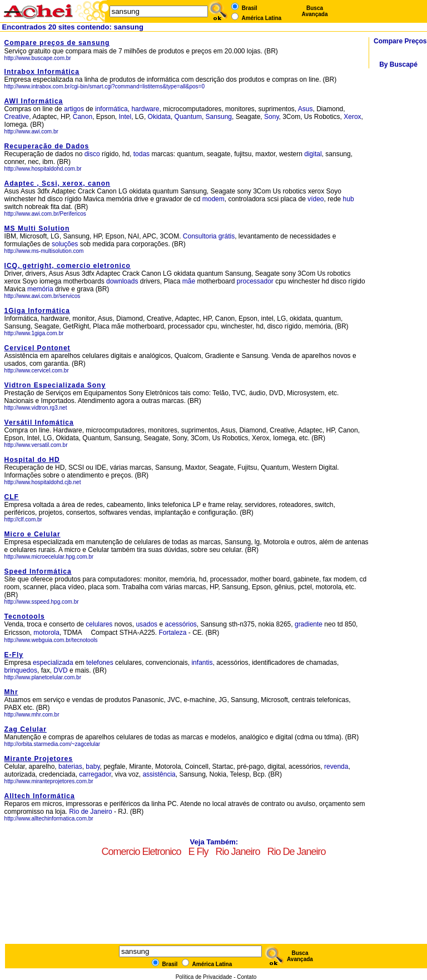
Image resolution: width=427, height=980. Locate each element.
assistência (159, 774)
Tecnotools (25, 616)
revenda (336, 767)
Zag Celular (26, 729)
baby (93, 767)
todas (141, 154)
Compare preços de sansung (57, 43)
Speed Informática (38, 571)
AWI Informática (34, 101)
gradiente (309, 624)
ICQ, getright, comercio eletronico (68, 266)
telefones (100, 663)
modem (213, 199)
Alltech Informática (40, 796)
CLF (12, 497)
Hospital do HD (32, 460)
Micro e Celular (33, 534)
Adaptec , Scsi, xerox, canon (58, 183)
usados (147, 624)
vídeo (316, 199)
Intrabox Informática (42, 72)
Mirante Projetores (39, 759)
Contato (247, 977)
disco (92, 154)
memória (40, 289)
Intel (125, 117)
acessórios (180, 624)
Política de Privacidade (204, 977)
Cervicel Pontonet (38, 348)
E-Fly (14, 655)
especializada (53, 663)
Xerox (352, 117)
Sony (271, 117)
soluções (65, 244)
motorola (46, 633)
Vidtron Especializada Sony (55, 385)
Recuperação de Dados (47, 146)
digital (313, 154)
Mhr (11, 692)
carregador (95, 774)
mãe (189, 281)
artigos (74, 109)
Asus (306, 109)
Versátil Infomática (39, 422)
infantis (202, 663)
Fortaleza (172, 633)
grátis (227, 236)
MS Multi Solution (37, 228)
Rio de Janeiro (91, 812)
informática (111, 109)
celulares (99, 624)
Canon (83, 117)
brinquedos (21, 670)
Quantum (188, 117)
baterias (70, 767)
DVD (60, 670)
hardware (145, 109)
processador (255, 281)
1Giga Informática (37, 311)
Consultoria (200, 236)
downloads (122, 281)
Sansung (219, 117)
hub (349, 199)
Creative (17, 117)
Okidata (159, 117)
